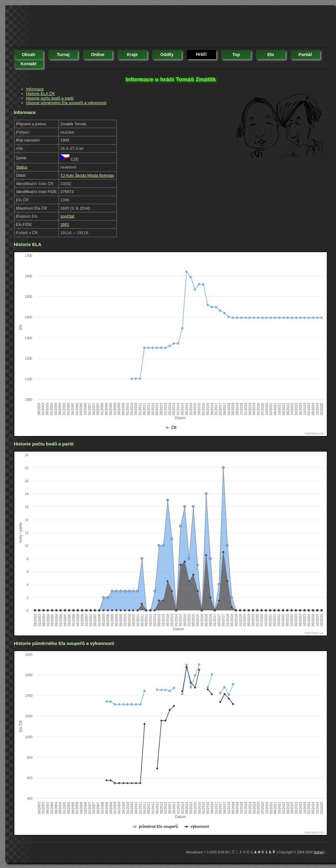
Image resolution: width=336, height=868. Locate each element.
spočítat (67, 216)
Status (22, 167)
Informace (35, 89)
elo (271, 55)
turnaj (63, 55)
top (236, 55)
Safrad (319, 852)
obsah (28, 55)
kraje (132, 55)
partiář (305, 55)
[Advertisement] (125, 28)
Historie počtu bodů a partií (50, 98)
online (98, 55)
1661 (65, 224)
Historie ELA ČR (40, 94)
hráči (201, 54)
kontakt (28, 64)
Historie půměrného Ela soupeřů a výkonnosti (66, 103)
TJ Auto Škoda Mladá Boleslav (87, 175)
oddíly (167, 55)
